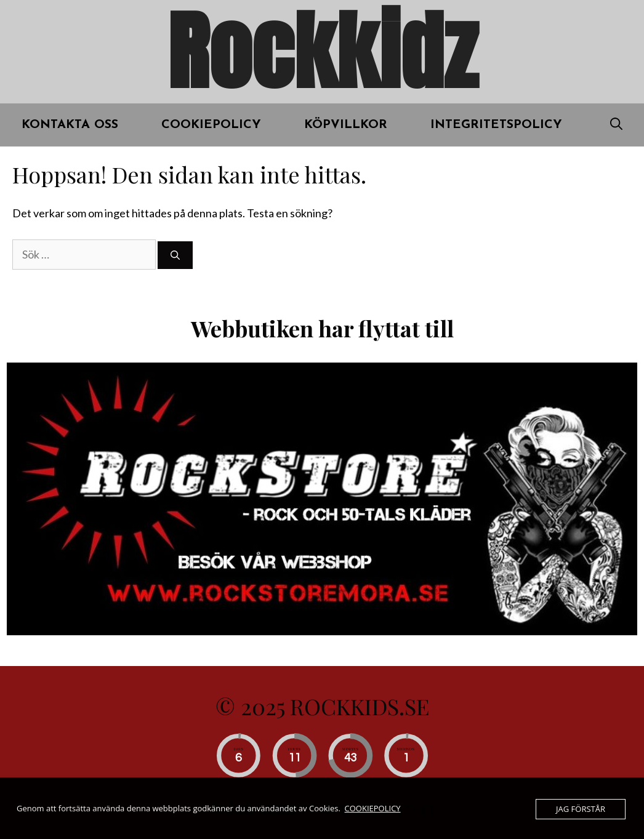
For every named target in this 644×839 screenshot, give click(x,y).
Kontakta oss (70, 125)
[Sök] (175, 255)
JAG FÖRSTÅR (581, 809)
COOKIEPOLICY (211, 125)
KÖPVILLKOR (346, 125)
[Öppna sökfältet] (616, 125)
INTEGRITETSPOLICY (496, 125)
